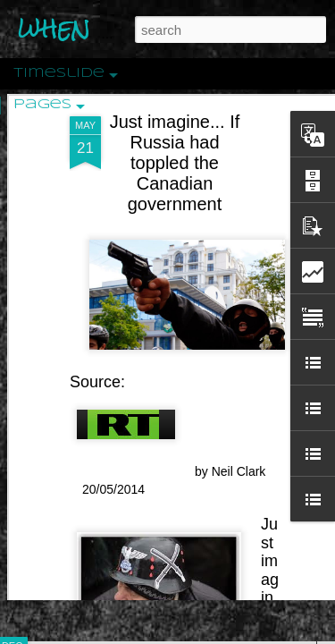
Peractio (76, 415)
